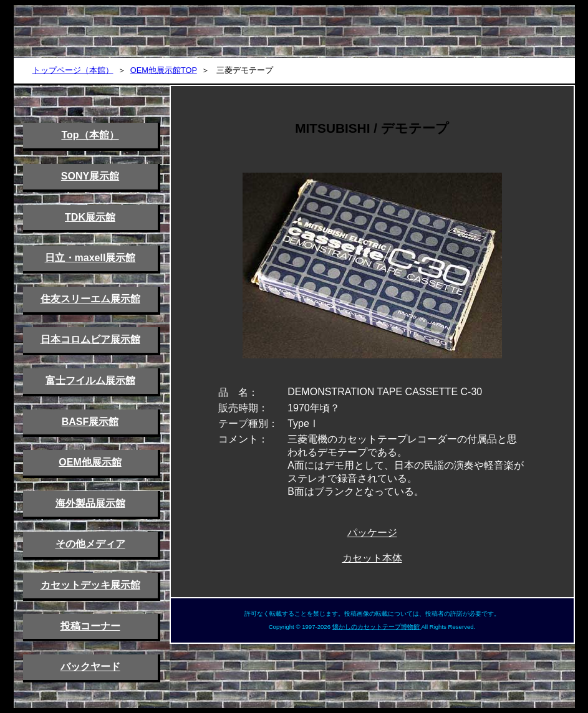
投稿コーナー (90, 626)
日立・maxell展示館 (90, 258)
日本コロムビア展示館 (90, 339)
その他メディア (90, 544)
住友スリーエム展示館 (90, 299)
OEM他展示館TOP (164, 70)
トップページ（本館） (73, 70)
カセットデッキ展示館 (90, 585)
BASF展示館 (90, 422)
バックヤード (90, 667)
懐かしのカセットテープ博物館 (377, 627)
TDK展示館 (90, 217)
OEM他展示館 (90, 462)
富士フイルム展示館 (90, 380)
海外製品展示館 (90, 503)
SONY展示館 (90, 176)
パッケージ (372, 533)
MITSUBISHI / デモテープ (372, 128)
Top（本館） (90, 135)
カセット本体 (372, 558)
